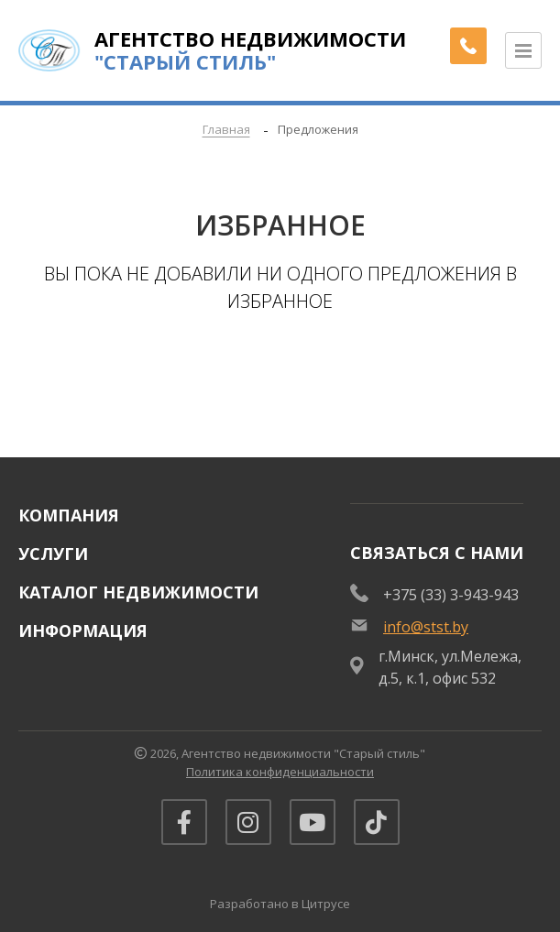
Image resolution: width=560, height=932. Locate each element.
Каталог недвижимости (138, 592)
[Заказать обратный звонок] (468, 46)
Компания (69, 515)
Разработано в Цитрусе (280, 904)
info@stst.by (426, 627)
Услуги (53, 554)
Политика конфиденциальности (280, 772)
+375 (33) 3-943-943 (451, 595)
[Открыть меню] (523, 50)
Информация (83, 630)
